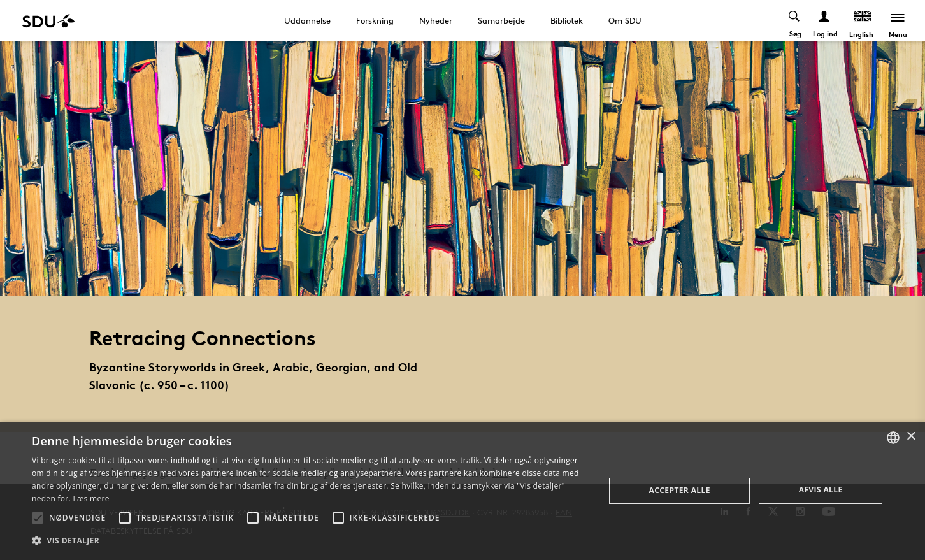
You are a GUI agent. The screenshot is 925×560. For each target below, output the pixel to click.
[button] (38, 518)
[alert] (462, 491)
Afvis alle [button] (821, 490)
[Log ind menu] (825, 21)
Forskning (375, 20)
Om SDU (625, 20)
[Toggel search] (795, 21)
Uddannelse (307, 20)
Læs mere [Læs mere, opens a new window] (91, 499)
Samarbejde (501, 20)
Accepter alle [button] (680, 490)
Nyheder (436, 20)
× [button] (911, 437)
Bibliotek (567, 20)
